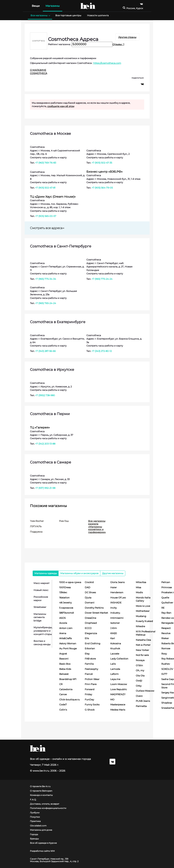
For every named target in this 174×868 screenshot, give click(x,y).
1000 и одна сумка (70, 582)
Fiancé (89, 674)
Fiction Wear (92, 679)
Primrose (167, 587)
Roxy (164, 654)
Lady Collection (119, 659)
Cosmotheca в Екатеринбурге (58, 322)
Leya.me (115, 679)
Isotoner (115, 623)
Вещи (36, 6)
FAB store (90, 659)
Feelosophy (91, 669)
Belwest (64, 674)
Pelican (166, 582)
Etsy (87, 654)
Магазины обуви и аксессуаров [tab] (79, 573)
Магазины (53, 6)
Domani (90, 603)
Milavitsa (141, 582)
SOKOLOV (167, 669)
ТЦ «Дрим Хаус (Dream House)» (53, 197)
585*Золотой (67, 613)
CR (61, 684)
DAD (88, 587)
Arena (63, 633)
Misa (138, 587)
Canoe (63, 694)
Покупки (35, 817)
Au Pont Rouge (68, 648)
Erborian (90, 648)
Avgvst (63, 654)
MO (112, 699)
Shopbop (167, 703)
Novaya (140, 660)
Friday (88, 694)
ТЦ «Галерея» (40, 427)
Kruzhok (115, 648)
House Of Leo (118, 598)
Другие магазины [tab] (113, 573)
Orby (139, 686)
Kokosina (116, 643)
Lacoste (115, 654)
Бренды (34, 839)
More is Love (143, 606)
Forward (90, 689)
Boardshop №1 (68, 679)
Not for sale (142, 655)
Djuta (88, 598)
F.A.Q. (33, 800)
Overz (139, 696)
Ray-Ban (166, 613)
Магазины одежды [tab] (46, 573)
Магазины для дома (41, 830)
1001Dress (65, 587)
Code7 (63, 704)
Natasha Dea (143, 640)
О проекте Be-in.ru (40, 786)
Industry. (115, 613)
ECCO (88, 628)
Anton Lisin (66, 628)
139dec (63, 592)
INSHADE (116, 603)
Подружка (36, 532)
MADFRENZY (118, 694)
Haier (114, 587)
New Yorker (142, 650)
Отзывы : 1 (118, 44)
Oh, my (140, 670)
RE (163, 608)
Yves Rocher (37, 521)
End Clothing (93, 643)
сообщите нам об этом (61, 106)
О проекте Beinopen (41, 791)
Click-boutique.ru (70, 699)
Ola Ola (140, 676)
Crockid (89, 582)
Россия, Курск (135, 8)
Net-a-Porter (143, 645)
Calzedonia (66, 689)
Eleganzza (91, 633)
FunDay (89, 699)
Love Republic (119, 689)
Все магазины (40, 15)
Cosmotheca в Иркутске (52, 370)
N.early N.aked (144, 621)
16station (64, 598)
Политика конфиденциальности (48, 808)
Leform (114, 674)
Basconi (64, 659)
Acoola (63, 623)
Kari (113, 638)
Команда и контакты (41, 795)
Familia (89, 664)
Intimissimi (117, 618)
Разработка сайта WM (42, 851)
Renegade (167, 623)
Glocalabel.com (38, 826)
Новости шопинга (98, 15)
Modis (139, 592)
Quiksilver (167, 603)
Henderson (117, 592)
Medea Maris (118, 710)
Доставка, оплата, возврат (45, 804)
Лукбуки (35, 813)
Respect (166, 628)
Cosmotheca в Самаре (51, 462)
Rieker (165, 638)
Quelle (165, 598)
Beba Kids (65, 669)
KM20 (114, 633)
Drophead (91, 623)
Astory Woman (68, 643)
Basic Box (65, 664)
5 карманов (66, 608)
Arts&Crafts (65, 638)
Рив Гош (64, 521)
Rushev (166, 664)
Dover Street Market (96, 613)
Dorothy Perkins (94, 608)
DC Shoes (90, 592)
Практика (35, 821)
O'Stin (139, 665)
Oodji (139, 681)
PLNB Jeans (143, 701)
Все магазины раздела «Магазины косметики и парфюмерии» (97, 526)
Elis (87, 638)
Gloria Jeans (117, 582)
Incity (114, 608)
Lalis (113, 664)
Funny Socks (92, 704)
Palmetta (141, 706)
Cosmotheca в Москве (50, 134)
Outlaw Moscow (145, 691)
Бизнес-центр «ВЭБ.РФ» (104, 172)
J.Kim (114, 628)
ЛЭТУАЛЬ (36, 526)
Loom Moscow (119, 684)
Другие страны (127, 37)
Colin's (63, 710)
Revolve (166, 633)
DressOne (90, 618)
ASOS (62, 618)
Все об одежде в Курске (43, 843)
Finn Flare (91, 684)
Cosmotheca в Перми (50, 414)
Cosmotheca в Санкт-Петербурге (61, 246)
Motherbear (143, 611)
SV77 (164, 674)
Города (34, 834)
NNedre (140, 626)
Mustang (141, 616)
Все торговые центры (68, 15)
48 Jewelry (65, 603)
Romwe (166, 648)
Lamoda (115, 669)
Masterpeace (118, 704)
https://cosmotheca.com (107, 63)
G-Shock (90, 710)
